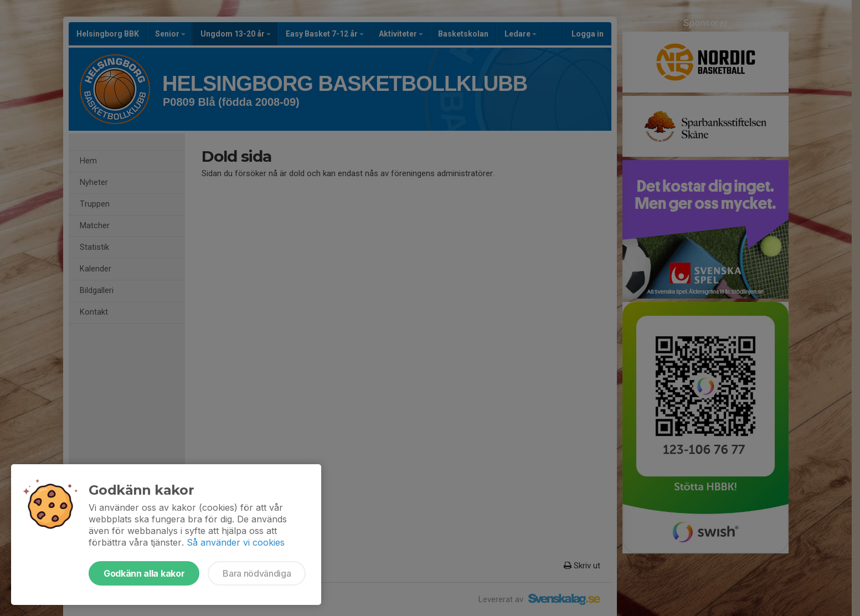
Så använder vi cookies (236, 542)
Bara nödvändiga (257, 573)
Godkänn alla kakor (144, 573)
